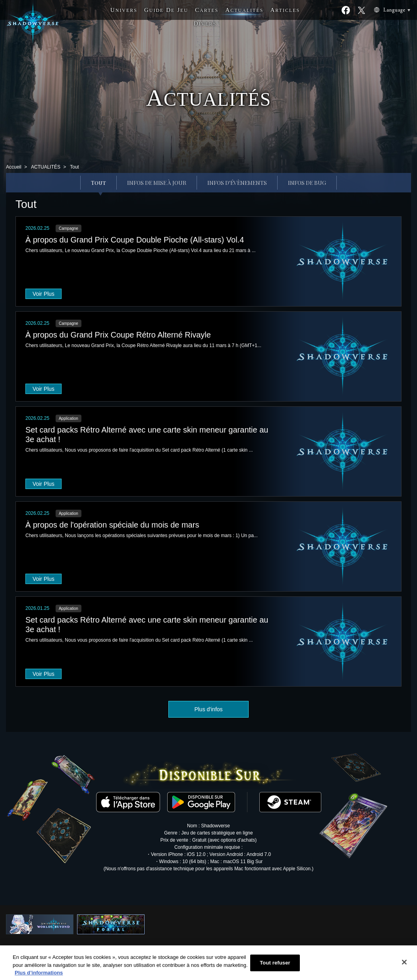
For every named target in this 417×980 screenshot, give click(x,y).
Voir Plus (43, 294)
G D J (166, 10)
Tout (98, 183)
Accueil (14, 167)
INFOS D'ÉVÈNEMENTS (237, 183)
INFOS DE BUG (307, 183)
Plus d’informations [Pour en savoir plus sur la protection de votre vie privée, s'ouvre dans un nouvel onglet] (39, 976)
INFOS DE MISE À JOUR (157, 183)
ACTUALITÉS (46, 167)
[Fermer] (404, 966)
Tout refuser (275, 966)
